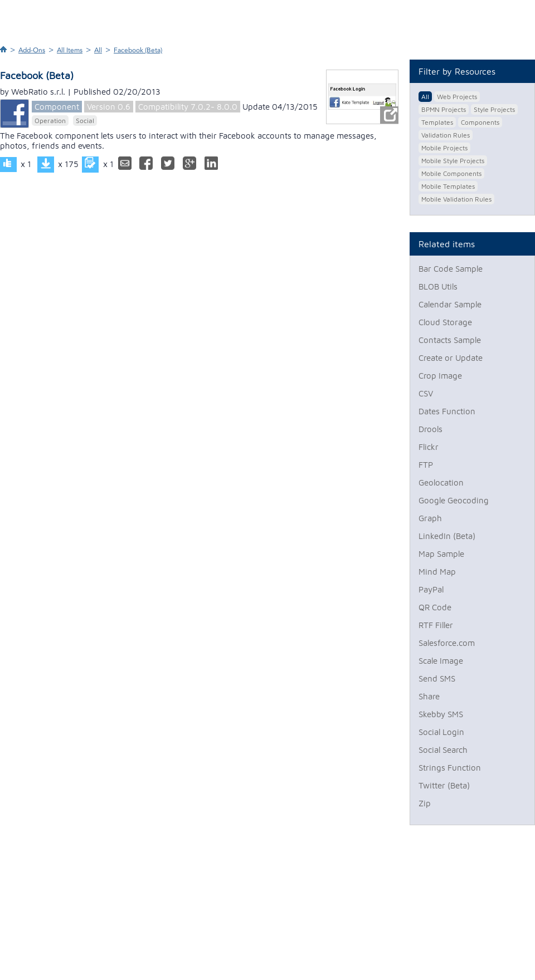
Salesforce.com (447, 643)
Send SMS (437, 678)
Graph (430, 518)
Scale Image (441, 661)
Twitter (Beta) (444, 785)
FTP (426, 465)
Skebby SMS (441, 714)
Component (57, 107)
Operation (50, 121)
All (98, 50)
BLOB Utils (438, 286)
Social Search (443, 750)
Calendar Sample (450, 304)
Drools (431, 429)
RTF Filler (436, 625)
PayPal (431, 589)
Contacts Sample (450, 340)
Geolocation (441, 482)
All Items (70, 50)
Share (429, 696)
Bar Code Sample (451, 269)
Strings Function (450, 768)
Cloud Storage (445, 322)
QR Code (435, 607)
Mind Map (437, 572)
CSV (426, 393)
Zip (425, 803)
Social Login (441, 732)
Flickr (429, 447)
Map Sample (441, 554)
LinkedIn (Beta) (447, 536)
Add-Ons (32, 50)
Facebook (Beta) (138, 50)
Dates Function (447, 411)
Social (85, 121)
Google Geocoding (454, 500)
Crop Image (440, 376)
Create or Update (451, 358)
